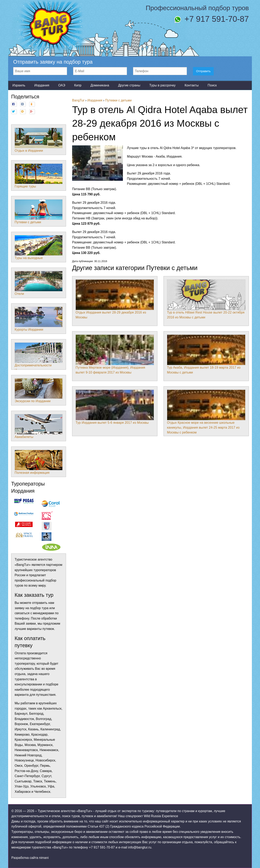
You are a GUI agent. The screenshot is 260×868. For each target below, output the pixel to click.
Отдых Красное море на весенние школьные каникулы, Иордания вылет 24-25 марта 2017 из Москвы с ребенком (206, 412)
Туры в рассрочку (162, 85)
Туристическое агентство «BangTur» (65, 811)
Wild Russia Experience (161, 816)
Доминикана (100, 85)
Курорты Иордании (39, 319)
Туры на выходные (39, 247)
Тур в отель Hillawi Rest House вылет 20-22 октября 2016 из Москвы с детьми (206, 299)
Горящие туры (39, 176)
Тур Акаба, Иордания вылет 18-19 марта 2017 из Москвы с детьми (206, 354)
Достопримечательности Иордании (39, 357)
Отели (39, 283)
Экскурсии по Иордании (39, 391)
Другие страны (129, 85)
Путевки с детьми (39, 212)
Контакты (192, 85)
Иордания (42, 85)
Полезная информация (39, 462)
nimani (44, 858)
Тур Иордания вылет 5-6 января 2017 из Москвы (115, 407)
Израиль (19, 85)
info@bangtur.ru (140, 847)
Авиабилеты (39, 426)
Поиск (212, 85)
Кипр (78, 85)
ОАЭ (62, 85)
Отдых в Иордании (39, 140)
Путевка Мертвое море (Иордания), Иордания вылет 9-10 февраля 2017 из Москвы (115, 354)
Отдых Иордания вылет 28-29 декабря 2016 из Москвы (115, 299)
